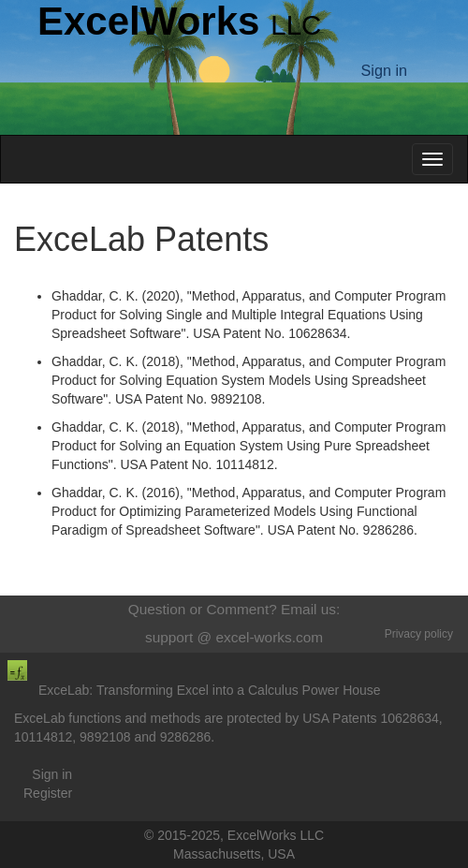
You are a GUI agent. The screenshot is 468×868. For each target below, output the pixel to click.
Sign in (52, 774)
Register (48, 793)
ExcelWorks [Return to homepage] (179, 22)
